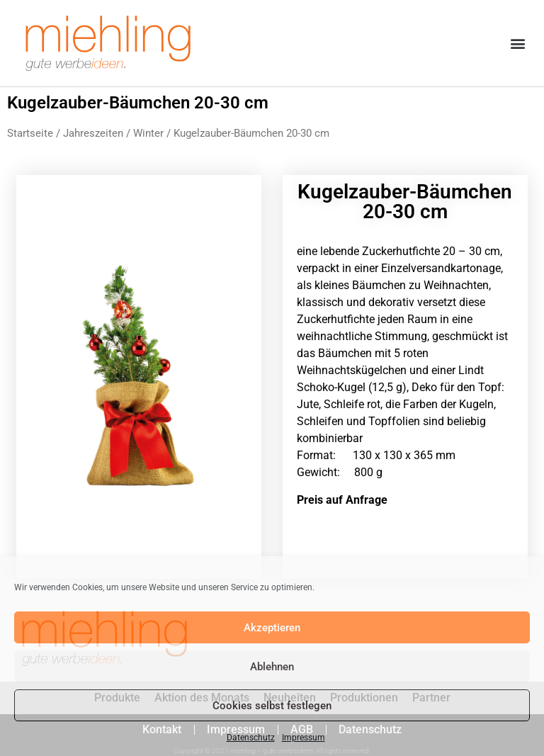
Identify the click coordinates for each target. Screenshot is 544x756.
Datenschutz (251, 738)
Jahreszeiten (93, 133)
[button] (518, 44)
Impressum (304, 738)
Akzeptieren (272, 628)
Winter (148, 133)
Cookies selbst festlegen (272, 706)
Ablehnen (272, 667)
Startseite (30, 133)
